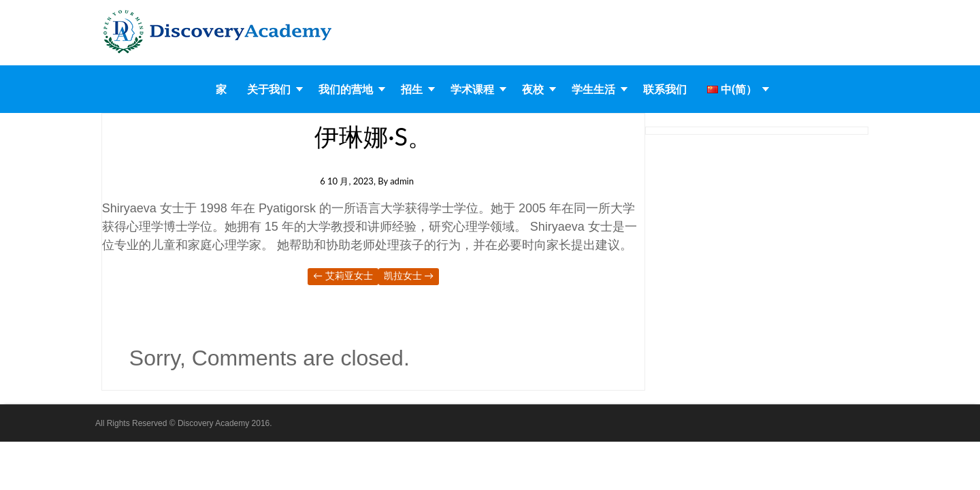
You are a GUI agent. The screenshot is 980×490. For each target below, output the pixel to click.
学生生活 (593, 89)
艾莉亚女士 (343, 275)
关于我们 (269, 89)
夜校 (533, 89)
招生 (412, 89)
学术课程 (472, 89)
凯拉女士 (409, 275)
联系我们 (665, 89)
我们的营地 (346, 89)
